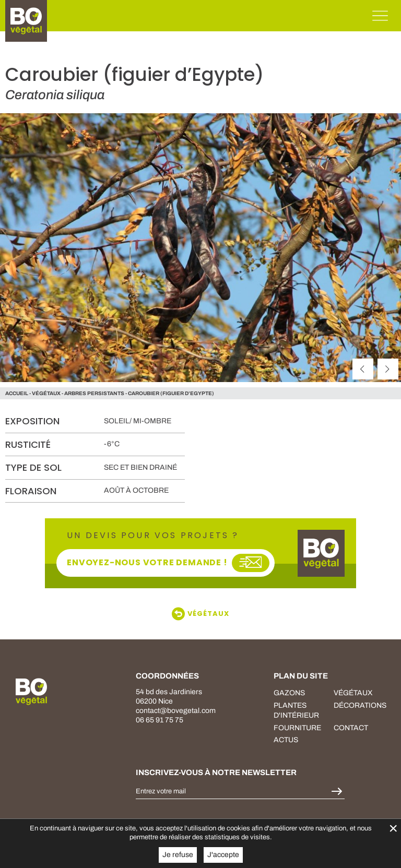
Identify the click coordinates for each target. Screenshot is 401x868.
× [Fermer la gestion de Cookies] (393, 828)
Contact (351, 728)
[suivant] (388, 369)
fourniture (297, 728)
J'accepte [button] (223, 855)
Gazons (289, 693)
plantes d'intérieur (296, 711)
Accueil (17, 393)
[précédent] (363, 369)
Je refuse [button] (178, 855)
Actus (286, 740)
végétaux (46, 393)
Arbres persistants (94, 393)
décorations (360, 705)
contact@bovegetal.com (176, 711)
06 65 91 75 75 (160, 720)
